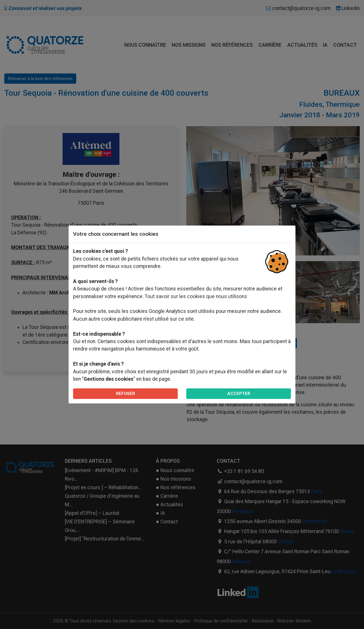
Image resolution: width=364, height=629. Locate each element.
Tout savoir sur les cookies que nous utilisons (196, 296)
